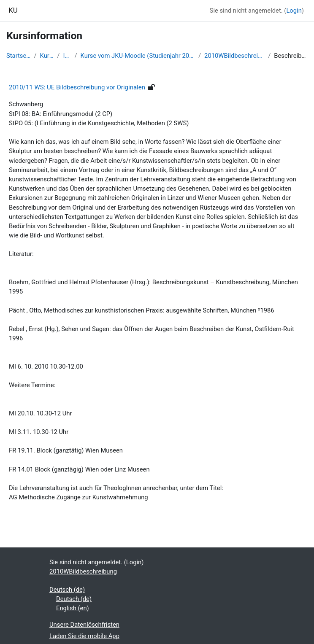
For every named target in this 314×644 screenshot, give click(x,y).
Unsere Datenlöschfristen (84, 625)
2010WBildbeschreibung (234, 56)
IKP (67, 56)
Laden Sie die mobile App (84, 636)
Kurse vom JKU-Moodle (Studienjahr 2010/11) (138, 56)
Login (294, 11)
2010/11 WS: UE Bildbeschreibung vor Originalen (77, 87)
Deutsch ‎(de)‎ (67, 590)
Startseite (18, 56)
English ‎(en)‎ (73, 608)
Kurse (47, 56)
